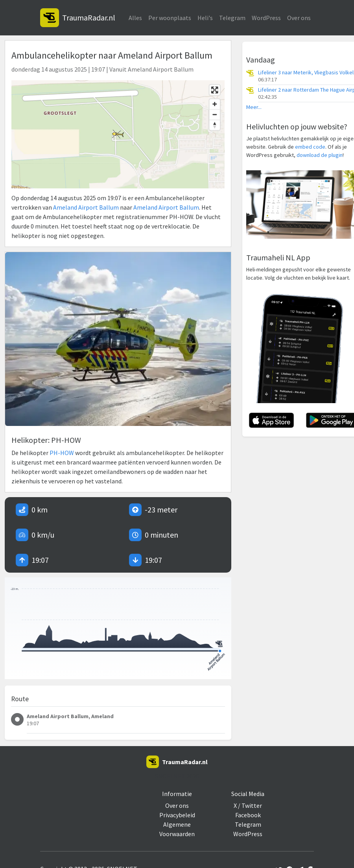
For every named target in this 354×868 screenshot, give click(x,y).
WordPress (266, 18)
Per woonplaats (170, 18)
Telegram (232, 18)
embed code (310, 147)
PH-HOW (62, 453)
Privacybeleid (177, 815)
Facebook (248, 815)
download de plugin (320, 155)
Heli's (205, 18)
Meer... (254, 107)
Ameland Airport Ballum (86, 207)
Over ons (299, 18)
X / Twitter (248, 805)
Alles (135, 18)
